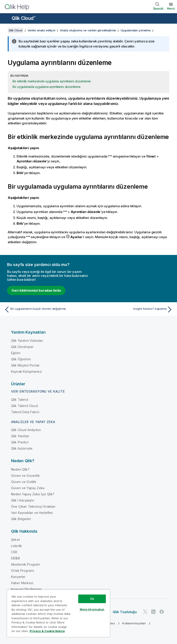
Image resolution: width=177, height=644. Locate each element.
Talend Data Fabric (25, 412)
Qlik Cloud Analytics (26, 430)
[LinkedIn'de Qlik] (153, 612)
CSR (14, 552)
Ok (92, 599)
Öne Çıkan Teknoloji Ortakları (33, 506)
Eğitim (16, 353)
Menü (171, 8)
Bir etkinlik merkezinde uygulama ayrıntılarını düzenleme (52, 81)
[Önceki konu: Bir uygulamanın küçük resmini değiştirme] (45, 310)
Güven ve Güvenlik (25, 476)
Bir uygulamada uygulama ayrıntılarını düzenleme (47, 87)
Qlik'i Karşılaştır (23, 500)
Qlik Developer (22, 347)
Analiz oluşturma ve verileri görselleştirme (88, 30)
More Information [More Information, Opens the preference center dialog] (92, 609)
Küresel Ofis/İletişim (26, 589)
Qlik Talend (20, 400)
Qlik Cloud (24, 18)
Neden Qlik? (20, 469)
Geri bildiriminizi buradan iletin (36, 290)
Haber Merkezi (22, 583)
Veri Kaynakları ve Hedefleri (32, 513)
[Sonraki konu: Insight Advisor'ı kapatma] (132, 310)
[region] (58, 613)
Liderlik (16, 546)
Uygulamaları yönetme (136, 30)
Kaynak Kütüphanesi (26, 371)
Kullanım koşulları (134, 623)
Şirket (15, 540)
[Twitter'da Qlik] (145, 612)
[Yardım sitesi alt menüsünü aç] (6, 19)
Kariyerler (18, 577)
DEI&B (15, 558)
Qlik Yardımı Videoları (27, 341)
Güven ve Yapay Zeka (28, 488)
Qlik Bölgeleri (21, 519)
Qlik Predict (20, 442)
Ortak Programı (23, 571)
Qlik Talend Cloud (24, 406)
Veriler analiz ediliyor (42, 30)
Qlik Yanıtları (20, 436)
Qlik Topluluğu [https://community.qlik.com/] (125, 612)
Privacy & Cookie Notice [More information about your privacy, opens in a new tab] (47, 631)
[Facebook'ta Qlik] (162, 612)
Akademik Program (26, 564)
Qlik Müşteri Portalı (25, 365)
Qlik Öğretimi (21, 359)
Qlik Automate (22, 448)
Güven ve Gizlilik (24, 482)
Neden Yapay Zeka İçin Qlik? (33, 494)
